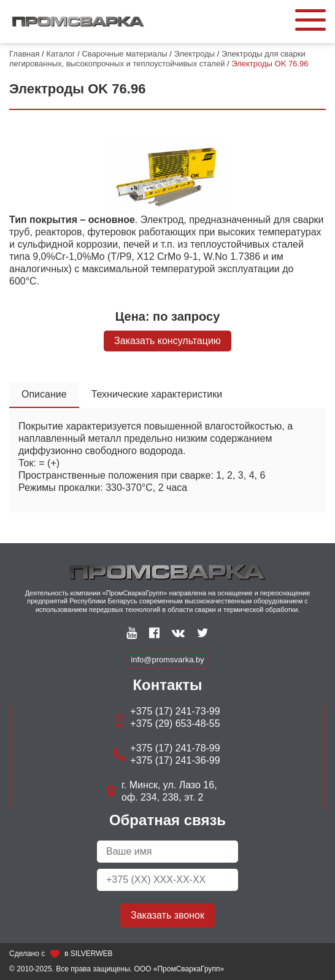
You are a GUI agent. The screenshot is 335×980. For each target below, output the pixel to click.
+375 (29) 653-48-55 (175, 723)
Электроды (195, 54)
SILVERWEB (92, 954)
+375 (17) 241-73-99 (175, 711)
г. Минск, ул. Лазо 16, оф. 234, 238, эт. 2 (169, 791)
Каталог (60, 54)
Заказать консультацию (167, 341)
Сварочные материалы (124, 54)
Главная (24, 54)
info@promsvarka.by (167, 660)
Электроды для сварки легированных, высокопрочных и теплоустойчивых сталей (157, 59)
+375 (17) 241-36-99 (175, 760)
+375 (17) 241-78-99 (175, 748)
